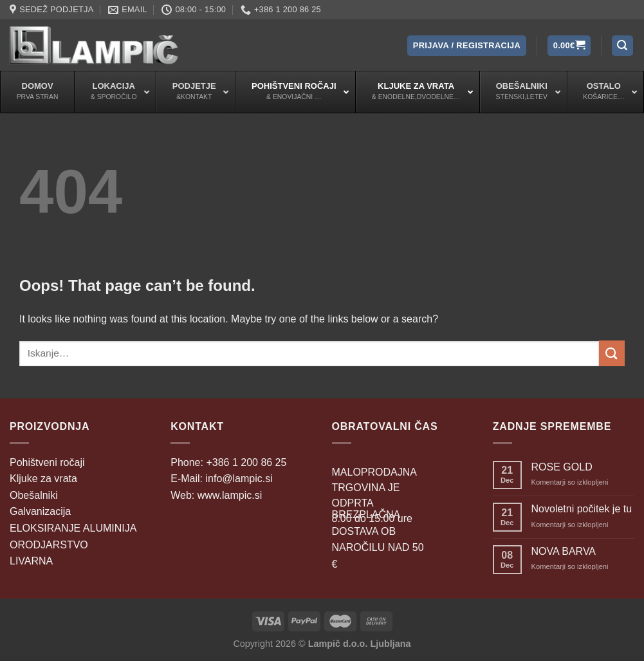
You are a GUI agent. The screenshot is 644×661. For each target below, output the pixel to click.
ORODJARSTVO (49, 545)
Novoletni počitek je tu (582, 509)
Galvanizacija (40, 511)
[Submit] (612, 353)
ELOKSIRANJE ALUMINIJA (73, 528)
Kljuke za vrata (43, 479)
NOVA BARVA (564, 551)
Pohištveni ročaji (47, 462)
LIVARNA (31, 561)
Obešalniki (34, 495)
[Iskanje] (623, 46)
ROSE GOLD (562, 467)
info (239, 479)
